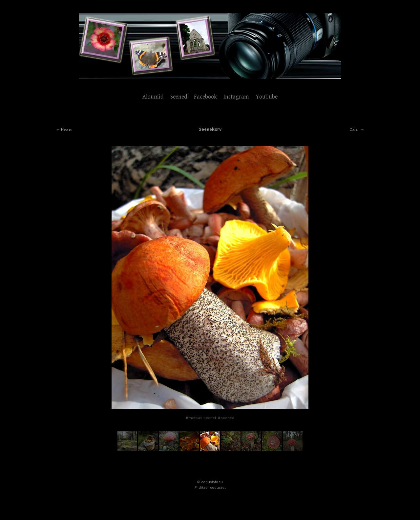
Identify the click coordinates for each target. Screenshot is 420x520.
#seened (226, 418)
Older (354, 130)
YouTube (267, 97)
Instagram (236, 97)
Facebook (205, 97)
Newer (67, 130)
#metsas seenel (201, 418)
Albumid (153, 97)
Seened (179, 97)
